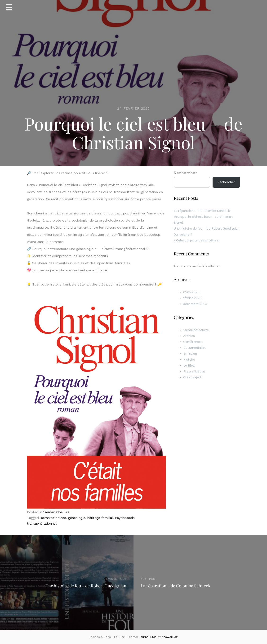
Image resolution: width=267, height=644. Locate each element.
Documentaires (195, 348)
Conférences (193, 342)
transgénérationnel (42, 523)
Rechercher (185, 173)
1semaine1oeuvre (56, 512)
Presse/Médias (194, 371)
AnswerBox (170, 637)
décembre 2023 (195, 304)
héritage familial (100, 518)
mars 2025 (191, 292)
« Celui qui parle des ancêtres (196, 240)
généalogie (77, 518)
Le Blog (189, 365)
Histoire (189, 360)
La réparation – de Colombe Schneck (202, 211)
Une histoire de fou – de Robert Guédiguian (207, 229)
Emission (190, 354)
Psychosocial (125, 518)
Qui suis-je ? (183, 234)
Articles (189, 336)
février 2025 (192, 298)
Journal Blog (148, 637)
